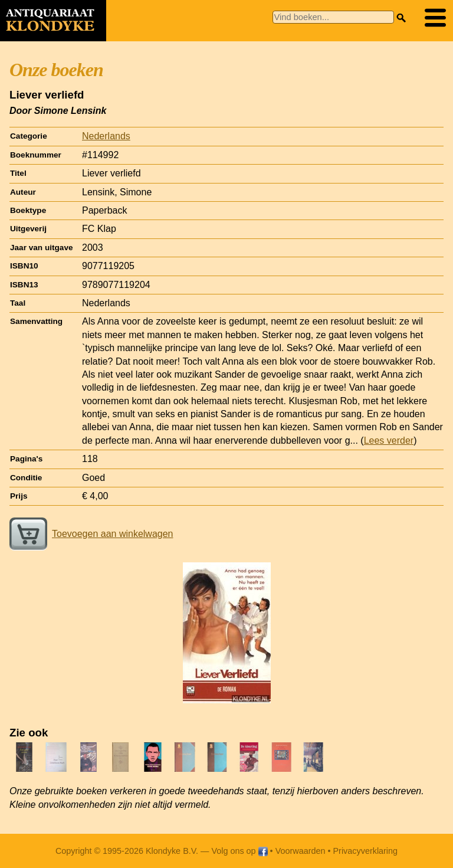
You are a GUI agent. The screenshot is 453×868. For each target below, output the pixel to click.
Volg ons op (239, 851)
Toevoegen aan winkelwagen (91, 534)
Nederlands (106, 136)
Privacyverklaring (366, 851)
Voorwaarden (301, 851)
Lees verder (389, 440)
